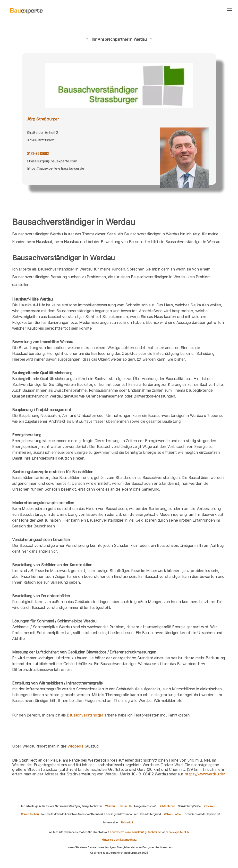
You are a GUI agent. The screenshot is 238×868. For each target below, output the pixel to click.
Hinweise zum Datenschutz (119, 840)
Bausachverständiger (85, 715)
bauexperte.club (179, 832)
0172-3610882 (38, 154)
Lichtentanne (167, 806)
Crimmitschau (30, 814)
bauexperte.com (120, 832)
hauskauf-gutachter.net (147, 832)
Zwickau (209, 806)
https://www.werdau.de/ (205, 774)
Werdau (110, 806)
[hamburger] (229, 11)
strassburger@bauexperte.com (52, 161)
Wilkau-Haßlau (173, 814)
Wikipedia (76, 746)
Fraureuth (125, 806)
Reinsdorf (127, 822)
